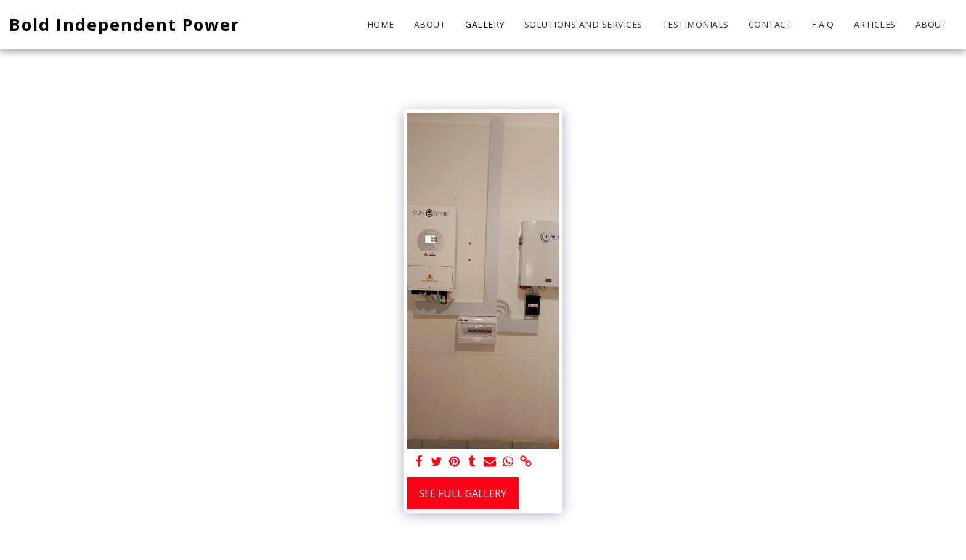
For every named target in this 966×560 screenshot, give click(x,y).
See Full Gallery (463, 493)
